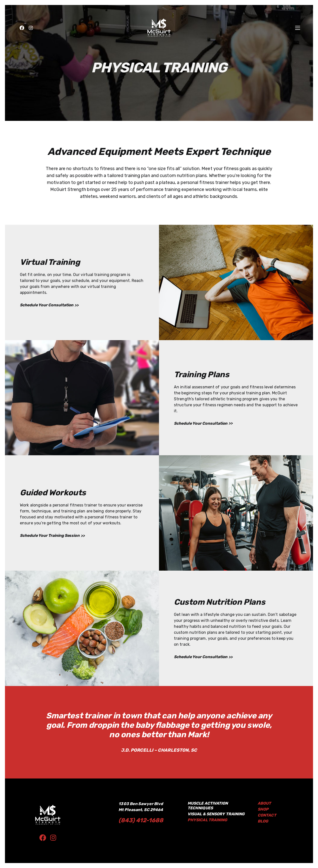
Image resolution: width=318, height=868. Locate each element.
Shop (263, 809)
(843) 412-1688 (141, 820)
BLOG (263, 821)
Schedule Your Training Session (51, 536)
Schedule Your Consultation (47, 305)
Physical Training (208, 820)
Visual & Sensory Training (217, 814)
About (265, 803)
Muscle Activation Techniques (208, 806)
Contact (267, 815)
